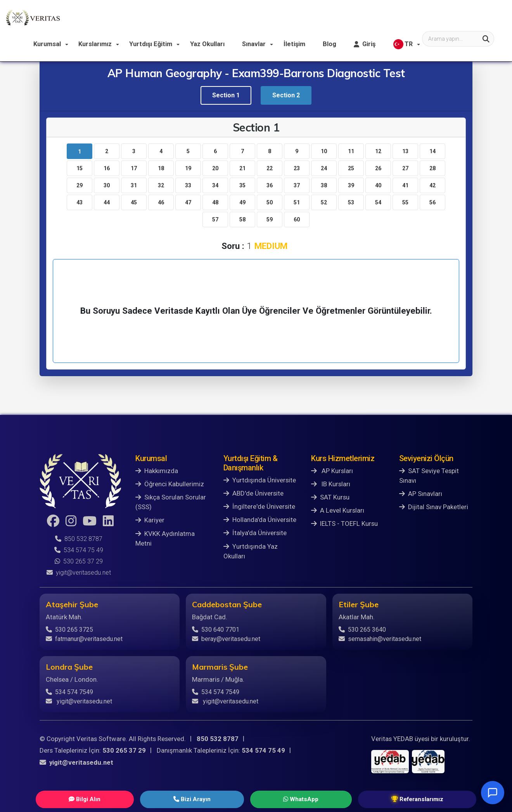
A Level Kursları (338, 510)
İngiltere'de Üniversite (259, 506)
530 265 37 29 (79, 561)
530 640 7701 (216, 630)
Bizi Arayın (212, 799)
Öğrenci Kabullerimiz (170, 484)
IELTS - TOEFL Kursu (344, 523)
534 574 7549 (69, 692)
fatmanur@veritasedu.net (84, 639)
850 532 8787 (79, 539)
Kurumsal (123, 17)
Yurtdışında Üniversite (260, 480)
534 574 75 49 (79, 550)
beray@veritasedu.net (226, 639)
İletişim (366, 17)
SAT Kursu (330, 497)
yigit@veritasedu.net (79, 573)
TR (472, 18)
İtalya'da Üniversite (255, 533)
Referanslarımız (352, 799)
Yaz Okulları (280, 17)
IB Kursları (331, 484)
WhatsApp (278, 799)
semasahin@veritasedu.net (380, 639)
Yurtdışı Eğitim (225, 17)
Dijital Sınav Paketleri (434, 507)
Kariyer (150, 520)
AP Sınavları (421, 494)
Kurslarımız (171, 17)
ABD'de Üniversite (253, 493)
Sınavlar (326, 17)
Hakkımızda (157, 471)
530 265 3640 (362, 630)
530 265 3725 (69, 630)
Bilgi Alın (149, 799)
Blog (400, 17)
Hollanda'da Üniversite (260, 520)
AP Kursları (332, 471)
